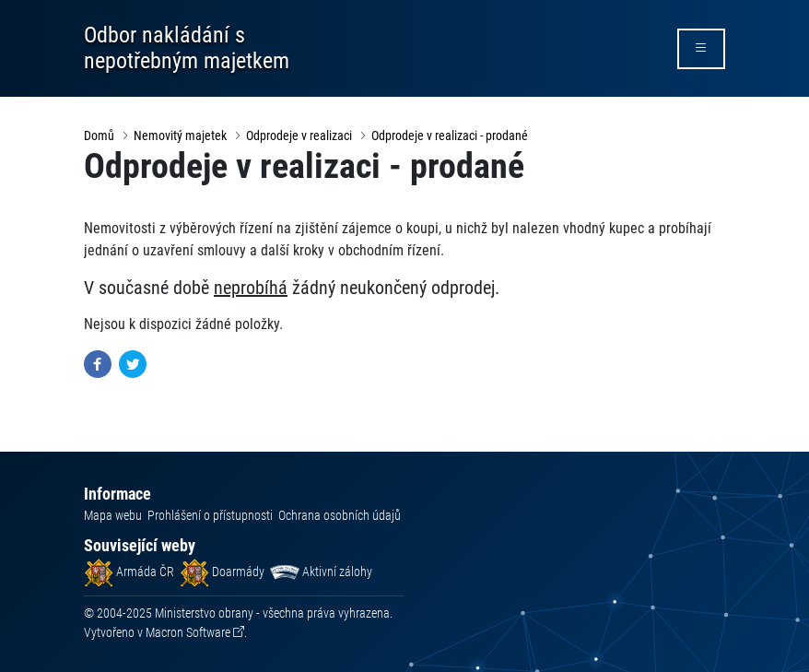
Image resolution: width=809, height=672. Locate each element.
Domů (99, 136)
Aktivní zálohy (321, 572)
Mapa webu (113, 515)
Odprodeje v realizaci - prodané (450, 136)
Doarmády (222, 572)
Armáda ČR (129, 572)
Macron (188, 632)
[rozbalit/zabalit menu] (701, 49)
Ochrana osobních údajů (340, 515)
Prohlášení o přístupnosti (210, 515)
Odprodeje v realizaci (299, 136)
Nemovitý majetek (180, 136)
